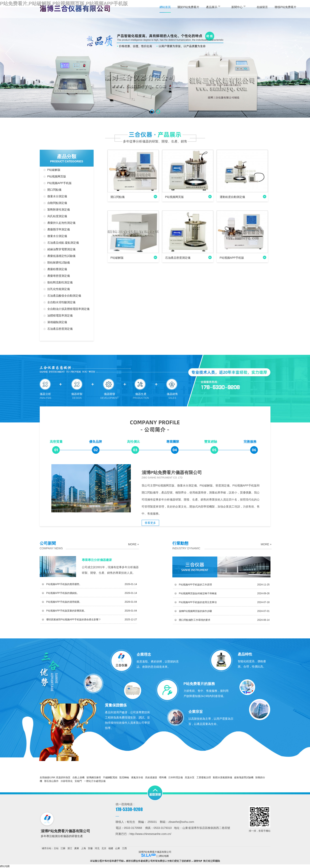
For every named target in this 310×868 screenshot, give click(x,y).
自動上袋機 (78, 777)
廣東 (77, 848)
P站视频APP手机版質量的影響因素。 (66, 611)
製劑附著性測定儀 (59, 210)
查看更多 (150, 523)
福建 (111, 848)
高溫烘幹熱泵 (63, 777)
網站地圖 (164, 856)
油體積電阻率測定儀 (60, 315)
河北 (97, 848)
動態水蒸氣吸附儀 (223, 777)
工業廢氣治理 (204, 777)
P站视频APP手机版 (59, 183)
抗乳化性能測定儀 (59, 289)
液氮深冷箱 (137, 777)
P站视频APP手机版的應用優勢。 (64, 584)
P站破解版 (54, 170)
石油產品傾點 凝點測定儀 (63, 243)
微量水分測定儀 (57, 196)
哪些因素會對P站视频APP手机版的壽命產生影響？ (74, 620)
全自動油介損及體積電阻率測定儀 (68, 309)
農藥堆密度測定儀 (59, 276)
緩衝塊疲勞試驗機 (244, 777)
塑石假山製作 (51, 781)
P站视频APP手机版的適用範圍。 (64, 602)
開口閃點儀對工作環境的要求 (195, 620)
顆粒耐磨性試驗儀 (59, 263)
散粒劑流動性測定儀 (60, 282)
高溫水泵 (190, 777)
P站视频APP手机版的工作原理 (195, 585)
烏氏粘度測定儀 (57, 216)
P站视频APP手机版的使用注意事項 (198, 602)
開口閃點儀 (54, 190)
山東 (118, 848)
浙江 (70, 848)
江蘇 (63, 848)
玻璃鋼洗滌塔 (94, 777)
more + (133, 544)
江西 (124, 848)
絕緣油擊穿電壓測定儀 (61, 249)
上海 (83, 848)
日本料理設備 (176, 777)
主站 (56, 848)
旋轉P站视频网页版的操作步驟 (195, 611)
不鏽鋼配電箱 (110, 777)
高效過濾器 (151, 777)
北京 (104, 848)
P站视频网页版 (57, 176)
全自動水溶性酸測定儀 (61, 302)
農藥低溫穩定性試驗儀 (61, 256)
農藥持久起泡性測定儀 (61, 223)
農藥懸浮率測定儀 (59, 229)
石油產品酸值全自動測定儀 (64, 296)
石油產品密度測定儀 (60, 329)
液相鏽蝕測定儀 (57, 322)
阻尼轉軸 (124, 777)
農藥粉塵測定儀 (57, 269)
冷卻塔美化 (67, 781)
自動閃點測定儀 (57, 203)
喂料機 (163, 777)
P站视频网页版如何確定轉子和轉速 (198, 593)
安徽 (90, 848)
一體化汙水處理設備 (95, 781)
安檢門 (78, 781)
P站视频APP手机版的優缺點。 (63, 593)
